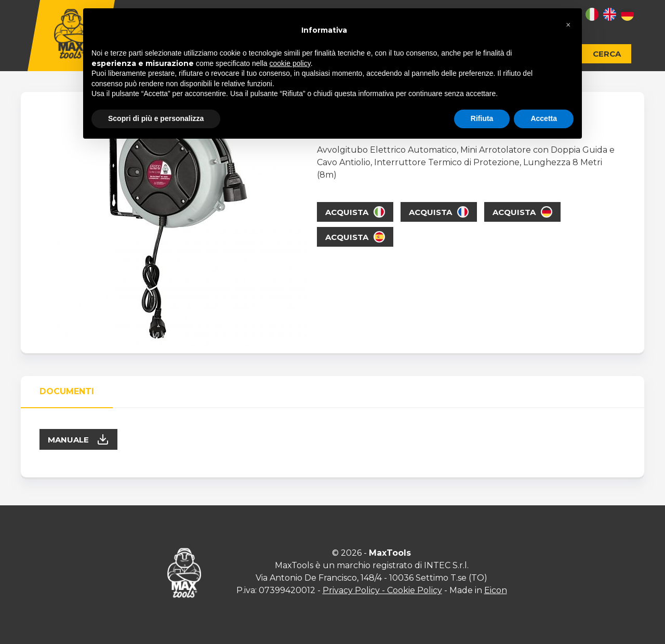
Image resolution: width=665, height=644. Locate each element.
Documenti (67, 391)
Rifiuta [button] (482, 118)
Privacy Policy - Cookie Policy (382, 590)
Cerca (607, 54)
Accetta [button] (544, 118)
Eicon (496, 590)
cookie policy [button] (290, 63)
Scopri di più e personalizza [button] (156, 118)
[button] (568, 25)
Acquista (355, 212)
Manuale (78, 439)
